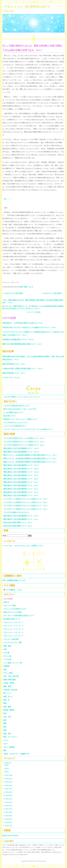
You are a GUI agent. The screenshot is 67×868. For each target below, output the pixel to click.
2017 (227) (8, 802)
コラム (6, 740)
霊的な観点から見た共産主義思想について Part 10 (21, 472)
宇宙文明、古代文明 (10, 690)
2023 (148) (8, 782)
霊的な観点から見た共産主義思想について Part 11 (21, 469)
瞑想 (5, 703)
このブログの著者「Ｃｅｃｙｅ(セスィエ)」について (21, 397)
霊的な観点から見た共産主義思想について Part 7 (21, 482)
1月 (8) (6, 772)
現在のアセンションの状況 (13, 612)
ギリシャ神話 (8, 673)
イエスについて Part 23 (11, 377)
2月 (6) (6, 768)
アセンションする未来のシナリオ (15, 609)
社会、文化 (7, 717)
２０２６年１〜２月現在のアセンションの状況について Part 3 (25, 502)
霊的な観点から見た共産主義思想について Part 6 (21, 485)
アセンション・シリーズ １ (13, 622)
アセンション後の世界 (11, 639)
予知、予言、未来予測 (11, 676)
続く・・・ (8, 199)
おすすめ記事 (8, 599)
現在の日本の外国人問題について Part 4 (18, 522)
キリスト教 (7, 656)
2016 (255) (8, 805)
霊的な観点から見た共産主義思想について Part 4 (21, 492)
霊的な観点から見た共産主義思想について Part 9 (21, 475)
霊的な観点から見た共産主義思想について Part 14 (21, 448)
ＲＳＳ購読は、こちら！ (14, 590)
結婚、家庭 (7, 707)
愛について (7, 693)
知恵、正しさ (29, 287)
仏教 (5, 649)
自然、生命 (7, 734)
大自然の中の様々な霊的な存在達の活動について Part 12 (23, 369)
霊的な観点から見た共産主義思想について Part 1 (21, 519)
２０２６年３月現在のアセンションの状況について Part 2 (24, 442)
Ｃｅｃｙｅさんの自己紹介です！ (15, 426)
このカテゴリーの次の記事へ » (53, 293)
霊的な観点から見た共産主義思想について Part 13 (21, 452)
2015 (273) (8, 809)
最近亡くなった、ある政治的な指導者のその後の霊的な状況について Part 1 (30, 462)
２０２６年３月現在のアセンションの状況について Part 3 (24, 438)
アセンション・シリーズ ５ (13, 636)
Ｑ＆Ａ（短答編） (9, 747)
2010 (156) (8, 826)
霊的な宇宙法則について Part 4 (14, 364)
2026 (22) (7, 763)
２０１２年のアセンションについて (16, 423)
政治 (5, 713)
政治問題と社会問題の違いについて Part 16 (18, 340)
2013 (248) (8, 816)
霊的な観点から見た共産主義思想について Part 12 (21, 465)
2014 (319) (8, 812)
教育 (21, 287)
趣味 (5, 750)
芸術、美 (6, 700)
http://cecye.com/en (10, 835)
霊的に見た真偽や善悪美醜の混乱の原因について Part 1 (22, 344)
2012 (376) (8, 819)
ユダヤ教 (6, 653)
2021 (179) (8, 789)
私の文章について (9, 416)
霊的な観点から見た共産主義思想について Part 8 (21, 479)
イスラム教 (7, 659)
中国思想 (6, 666)
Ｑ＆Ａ (6, 744)
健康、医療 (7, 686)
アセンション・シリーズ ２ (13, 626)
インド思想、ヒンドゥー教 (13, 663)
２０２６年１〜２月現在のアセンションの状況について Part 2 (25, 506)
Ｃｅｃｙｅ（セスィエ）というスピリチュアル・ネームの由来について (28, 429)
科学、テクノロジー (10, 737)
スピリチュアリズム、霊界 (13, 643)
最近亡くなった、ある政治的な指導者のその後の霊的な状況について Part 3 (30, 455)
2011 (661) (8, 822)
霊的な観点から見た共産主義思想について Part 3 (21, 495)
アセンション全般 (9, 605)
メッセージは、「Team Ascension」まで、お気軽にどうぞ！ (23, 546)
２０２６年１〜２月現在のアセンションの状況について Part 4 (25, 499)
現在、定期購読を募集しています (14, 580)
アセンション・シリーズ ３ (13, 629)
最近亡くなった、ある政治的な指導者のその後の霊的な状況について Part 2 (30, 458)
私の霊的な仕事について (12, 619)
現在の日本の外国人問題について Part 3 (18, 526)
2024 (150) (8, 779)
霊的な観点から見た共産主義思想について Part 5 (21, 489)
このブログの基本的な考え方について (16, 406)
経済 (5, 720)
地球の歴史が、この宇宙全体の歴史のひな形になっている (22, 323)
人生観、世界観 (9, 683)
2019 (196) (8, 795)
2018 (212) (8, 799)
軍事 (5, 723)
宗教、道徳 (7, 646)
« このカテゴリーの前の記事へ (13, 293)
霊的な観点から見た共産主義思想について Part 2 (21, 516)
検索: (5, 536)
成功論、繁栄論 (9, 710)
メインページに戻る (34, 312)
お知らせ (6, 602)
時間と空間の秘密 (9, 680)
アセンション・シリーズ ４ (13, 632)
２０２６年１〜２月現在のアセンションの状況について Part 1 (25, 509)
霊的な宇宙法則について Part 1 (14, 373)
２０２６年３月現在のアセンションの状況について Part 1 (24, 445)
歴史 (5, 727)
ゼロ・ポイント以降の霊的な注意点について (19, 616)
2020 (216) (8, 792)
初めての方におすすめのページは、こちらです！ (20, 409)
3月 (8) (6, 765)
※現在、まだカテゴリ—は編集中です (16, 754)
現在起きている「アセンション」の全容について (20, 419)
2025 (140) (8, 775)
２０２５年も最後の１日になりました (16, 512)
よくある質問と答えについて (13, 412)
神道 (5, 670)
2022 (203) (8, 785)
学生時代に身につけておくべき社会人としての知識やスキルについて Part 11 (29, 327)
